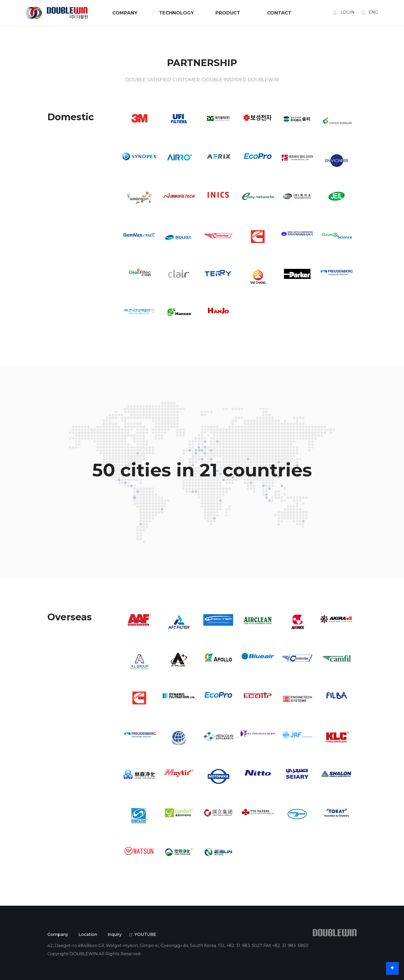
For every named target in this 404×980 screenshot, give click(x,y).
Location (88, 934)
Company (58, 934)
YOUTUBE (145, 934)
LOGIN (348, 12)
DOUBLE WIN (57, 13)
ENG (373, 12)
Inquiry (115, 934)
